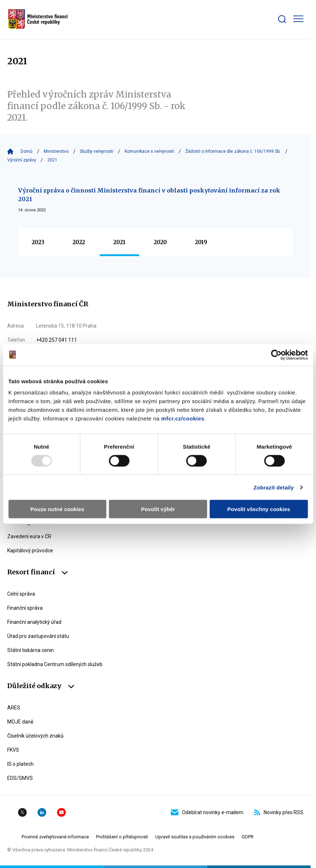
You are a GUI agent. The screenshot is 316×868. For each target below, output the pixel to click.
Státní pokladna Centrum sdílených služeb (55, 664)
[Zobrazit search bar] (282, 19)
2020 (160, 242)
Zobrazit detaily (274, 487)
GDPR (248, 837)
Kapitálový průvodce (30, 550)
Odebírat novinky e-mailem (207, 812)
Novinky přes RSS (279, 812)
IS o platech (20, 764)
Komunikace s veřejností (149, 151)
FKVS (13, 750)
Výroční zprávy (22, 160)
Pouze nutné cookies (57, 509)
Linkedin (42, 812)
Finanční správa (25, 608)
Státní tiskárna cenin (31, 650)
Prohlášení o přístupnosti (122, 837)
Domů (27, 151)
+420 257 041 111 (57, 340)
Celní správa (21, 594)
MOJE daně (20, 722)
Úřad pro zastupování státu (38, 636)
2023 (38, 242)
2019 (201, 242)
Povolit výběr (158, 509)
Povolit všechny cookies (259, 509)
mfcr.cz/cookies (183, 418)
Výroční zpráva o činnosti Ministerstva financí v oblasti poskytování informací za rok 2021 (149, 195)
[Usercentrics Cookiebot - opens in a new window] (276, 355)
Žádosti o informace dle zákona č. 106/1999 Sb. (233, 151)
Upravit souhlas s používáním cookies (195, 837)
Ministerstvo (56, 151)
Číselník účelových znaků (35, 736)
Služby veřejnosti (97, 151)
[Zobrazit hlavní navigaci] (298, 19)
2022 (79, 242)
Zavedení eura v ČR (29, 536)
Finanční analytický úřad (34, 622)
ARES (14, 708)
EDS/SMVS (20, 778)
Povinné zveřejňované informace (55, 837)
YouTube (61, 812)
